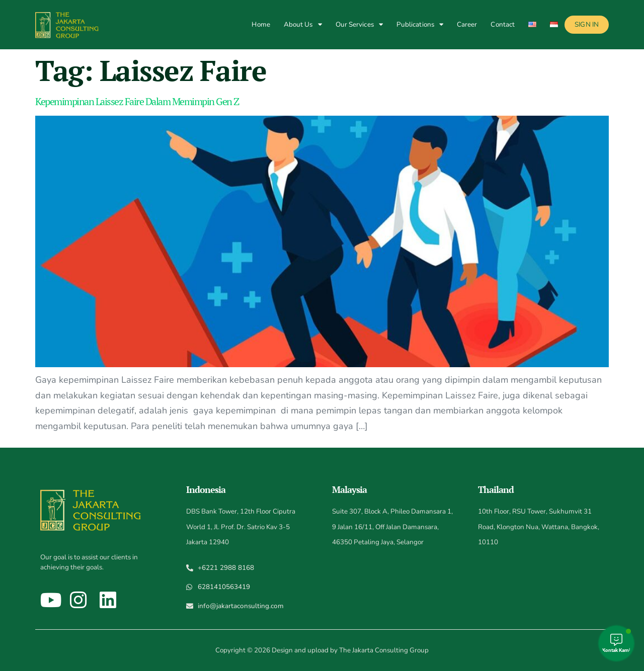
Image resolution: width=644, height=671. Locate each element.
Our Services (359, 24)
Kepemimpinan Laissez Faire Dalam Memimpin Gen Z (137, 101)
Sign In (587, 24)
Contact (503, 24)
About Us (303, 24)
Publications (420, 24)
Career (467, 24)
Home (261, 24)
